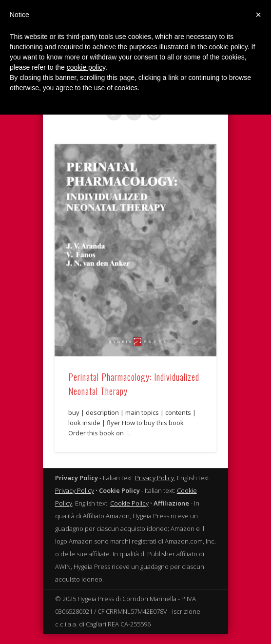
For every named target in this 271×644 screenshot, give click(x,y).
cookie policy (86, 67)
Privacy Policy (155, 480)
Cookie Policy (129, 506)
